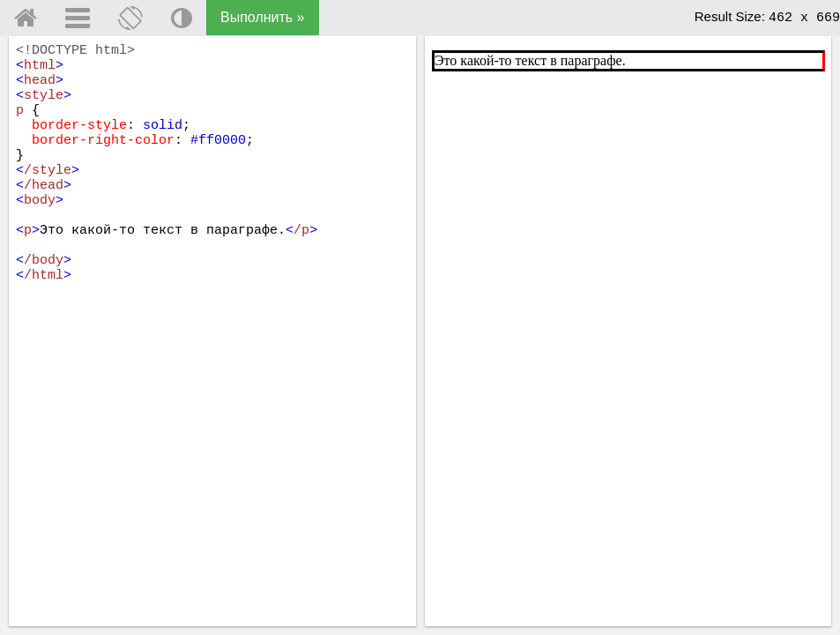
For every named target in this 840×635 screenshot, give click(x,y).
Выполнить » (263, 17)
